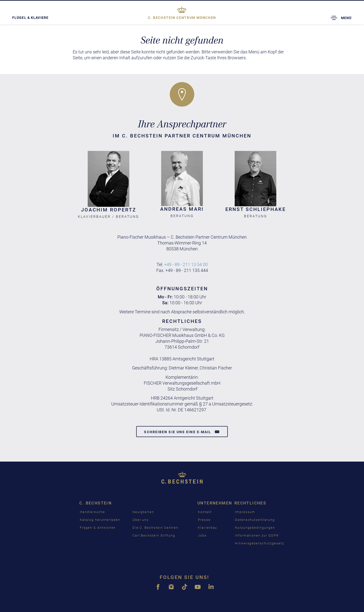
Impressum (245, 512)
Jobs (202, 535)
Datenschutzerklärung (255, 520)
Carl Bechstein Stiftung (154, 535)
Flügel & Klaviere (30, 18)
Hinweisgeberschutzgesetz (260, 543)
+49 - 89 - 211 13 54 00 (186, 264)
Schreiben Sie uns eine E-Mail (182, 432)
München (182, 18)
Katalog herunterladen (100, 520)
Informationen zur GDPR (257, 535)
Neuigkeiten (143, 512)
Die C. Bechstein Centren (155, 528)
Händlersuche (92, 512)
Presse (204, 520)
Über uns (141, 520)
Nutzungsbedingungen (255, 528)
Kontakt (205, 512)
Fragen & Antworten (98, 528)
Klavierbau (208, 528)
